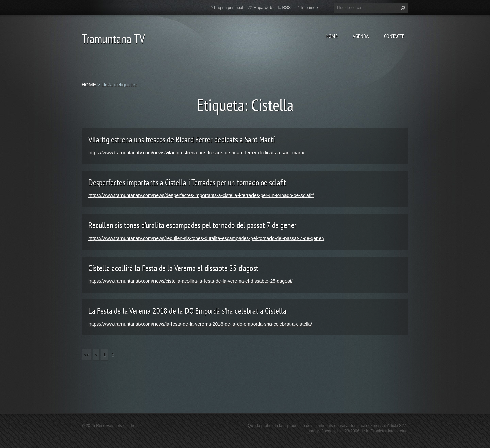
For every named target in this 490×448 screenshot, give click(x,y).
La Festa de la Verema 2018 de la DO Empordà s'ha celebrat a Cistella (187, 311)
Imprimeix (310, 8)
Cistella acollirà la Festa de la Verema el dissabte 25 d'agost (173, 268)
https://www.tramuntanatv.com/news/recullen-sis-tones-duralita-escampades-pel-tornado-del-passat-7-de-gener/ (206, 238)
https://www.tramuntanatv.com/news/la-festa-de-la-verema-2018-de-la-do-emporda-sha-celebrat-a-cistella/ (200, 324)
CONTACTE (394, 36)
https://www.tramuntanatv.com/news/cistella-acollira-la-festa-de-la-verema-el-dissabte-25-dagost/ (191, 281)
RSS (286, 8)
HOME (332, 36)
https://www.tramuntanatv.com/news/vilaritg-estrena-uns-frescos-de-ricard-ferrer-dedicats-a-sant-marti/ (196, 153)
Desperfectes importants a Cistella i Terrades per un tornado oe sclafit (187, 182)
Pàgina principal (228, 8)
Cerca (402, 8)
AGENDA (361, 36)
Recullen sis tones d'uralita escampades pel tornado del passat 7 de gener (193, 225)
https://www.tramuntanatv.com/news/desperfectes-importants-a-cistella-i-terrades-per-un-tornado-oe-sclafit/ (201, 195)
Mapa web (263, 8)
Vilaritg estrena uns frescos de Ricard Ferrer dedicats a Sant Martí (182, 140)
